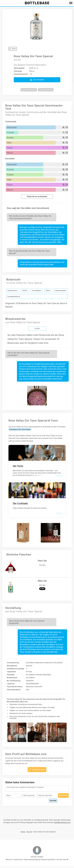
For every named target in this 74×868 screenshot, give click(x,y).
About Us (9, 861)
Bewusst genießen (48, 861)
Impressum (18, 861)
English (40, 859)
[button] (37, 80)
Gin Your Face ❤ (62, 861)
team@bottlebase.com (62, 824)
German (34, 859)
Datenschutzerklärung (32, 861)
